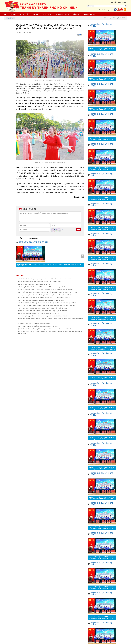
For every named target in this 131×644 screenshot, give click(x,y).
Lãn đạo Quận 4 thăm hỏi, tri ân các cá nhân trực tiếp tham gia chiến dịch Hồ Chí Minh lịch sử (45, 290)
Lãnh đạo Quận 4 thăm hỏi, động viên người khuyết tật (34, 324)
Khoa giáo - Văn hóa (89, 14)
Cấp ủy (36, 14)
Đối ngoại (76, 14)
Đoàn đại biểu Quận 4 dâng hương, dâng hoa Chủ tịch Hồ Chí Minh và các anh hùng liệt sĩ (44, 279)
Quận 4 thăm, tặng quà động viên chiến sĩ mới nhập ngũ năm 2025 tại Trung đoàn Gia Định (44, 316)
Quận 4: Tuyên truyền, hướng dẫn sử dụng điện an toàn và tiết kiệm (38, 326)
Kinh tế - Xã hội (47, 14)
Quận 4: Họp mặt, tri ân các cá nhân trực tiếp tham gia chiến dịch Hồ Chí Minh (41, 300)
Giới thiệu (114, 2)
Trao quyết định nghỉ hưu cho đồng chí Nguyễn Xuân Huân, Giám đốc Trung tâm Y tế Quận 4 (45, 295)
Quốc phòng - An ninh (62, 14)
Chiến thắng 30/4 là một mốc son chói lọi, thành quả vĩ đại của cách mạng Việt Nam (42, 287)
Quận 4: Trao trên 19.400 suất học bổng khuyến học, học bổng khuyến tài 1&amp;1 (42, 311)
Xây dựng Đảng (24, 14)
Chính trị (13, 14)
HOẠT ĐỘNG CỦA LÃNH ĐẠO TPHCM (33, 242)
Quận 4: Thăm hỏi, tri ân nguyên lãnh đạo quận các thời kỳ (35, 284)
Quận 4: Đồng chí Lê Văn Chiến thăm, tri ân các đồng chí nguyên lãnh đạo (40, 282)
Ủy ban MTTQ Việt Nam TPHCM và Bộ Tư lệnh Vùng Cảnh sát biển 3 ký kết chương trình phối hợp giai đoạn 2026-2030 (49, 265)
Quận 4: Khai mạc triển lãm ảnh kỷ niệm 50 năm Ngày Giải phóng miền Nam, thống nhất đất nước (46, 305)
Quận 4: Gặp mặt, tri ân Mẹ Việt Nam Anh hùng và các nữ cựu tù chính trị (39, 313)
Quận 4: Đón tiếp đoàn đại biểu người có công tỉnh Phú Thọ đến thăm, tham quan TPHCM (44, 329)
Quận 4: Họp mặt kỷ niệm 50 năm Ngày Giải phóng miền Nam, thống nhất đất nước (42, 308)
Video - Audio (122, 2)
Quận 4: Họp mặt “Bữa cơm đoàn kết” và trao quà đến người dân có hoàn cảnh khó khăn (44, 297)
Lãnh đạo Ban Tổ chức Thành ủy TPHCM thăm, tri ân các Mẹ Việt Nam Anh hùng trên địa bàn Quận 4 (48, 303)
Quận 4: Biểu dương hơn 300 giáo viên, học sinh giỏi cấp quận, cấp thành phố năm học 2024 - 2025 (47, 292)
